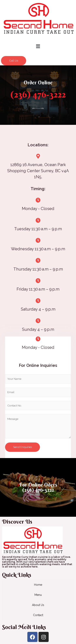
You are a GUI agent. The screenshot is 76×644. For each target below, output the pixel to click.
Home (38, 585)
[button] (38, 46)
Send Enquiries (22, 447)
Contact (38, 615)
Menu (38, 595)
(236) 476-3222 (38, 94)
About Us (38, 605)
